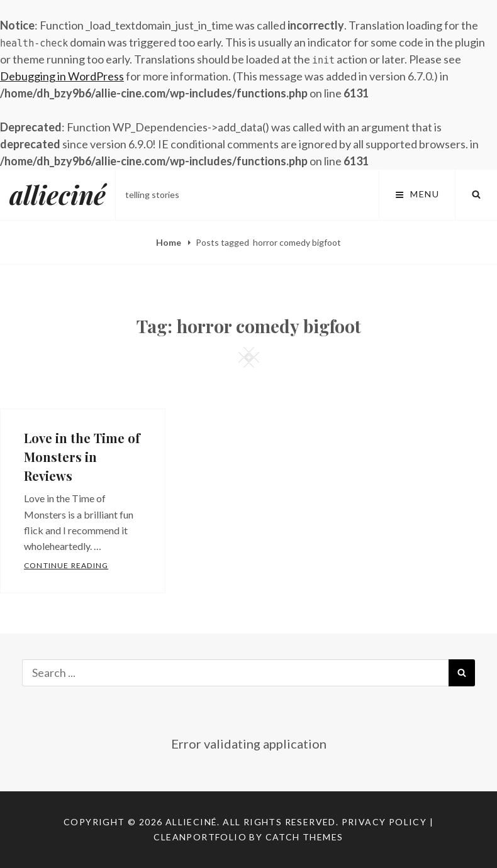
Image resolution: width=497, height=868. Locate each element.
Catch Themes (304, 837)
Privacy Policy (384, 822)
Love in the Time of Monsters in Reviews (82, 457)
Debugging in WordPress (62, 76)
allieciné (58, 195)
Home (170, 242)
